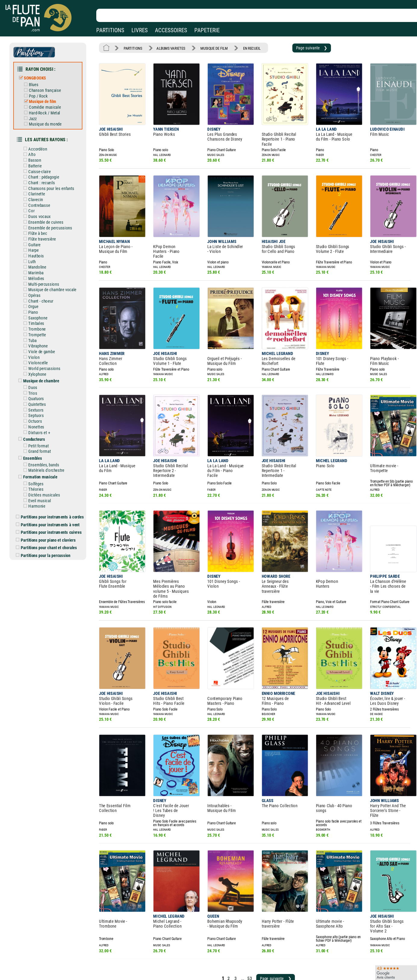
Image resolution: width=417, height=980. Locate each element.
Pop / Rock (40, 92)
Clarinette (39, 183)
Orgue (36, 288)
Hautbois (38, 241)
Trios (35, 368)
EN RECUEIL (242, 47)
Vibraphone (40, 324)
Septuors (38, 389)
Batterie (37, 157)
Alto (34, 146)
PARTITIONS (110, 30)
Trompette (39, 314)
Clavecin (38, 188)
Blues (36, 81)
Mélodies (39, 262)
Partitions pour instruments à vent (53, 490)
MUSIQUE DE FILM (207, 47)
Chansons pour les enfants (52, 178)
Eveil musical (42, 468)
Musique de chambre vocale (54, 272)
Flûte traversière (44, 225)
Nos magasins (48, 952)
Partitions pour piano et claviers (51, 505)
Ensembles (35, 428)
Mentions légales (128, 952)
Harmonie (39, 473)
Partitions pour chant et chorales (51, 512)
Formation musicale (42, 446)
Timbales (39, 303)
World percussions (46, 345)
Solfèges (38, 452)
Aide (184, 951)
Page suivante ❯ (298, 47)
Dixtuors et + (41, 405)
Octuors (37, 394)
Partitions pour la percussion (48, 519)
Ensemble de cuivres (47, 209)
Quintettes (39, 378)
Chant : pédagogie (45, 167)
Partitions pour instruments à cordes (54, 483)
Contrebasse (41, 194)
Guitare (37, 230)
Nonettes (39, 400)
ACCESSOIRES (171, 30)
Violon (36, 335)
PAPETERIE (207, 30)
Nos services (46, 960)
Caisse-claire (42, 162)
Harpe (36, 235)
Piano (36, 293)
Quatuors (38, 373)
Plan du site (190, 968)
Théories (38, 458)
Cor (34, 199)
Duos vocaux (41, 204)
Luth (35, 246)
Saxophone (40, 298)
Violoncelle (40, 340)
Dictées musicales (46, 463)
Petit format (41, 417)
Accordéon (40, 141)
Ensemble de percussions (51, 214)
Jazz (35, 113)
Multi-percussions (45, 267)
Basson (37, 151)
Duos (35, 363)
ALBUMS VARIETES (167, 47)
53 (240, 912)
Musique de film (44, 97)
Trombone (39, 309)
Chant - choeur (43, 282)
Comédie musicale (46, 102)
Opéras (37, 277)
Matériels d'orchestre (48, 440)
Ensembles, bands (45, 435)
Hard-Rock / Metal (46, 107)
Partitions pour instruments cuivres (54, 498)
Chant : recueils (43, 173)
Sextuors (38, 384)
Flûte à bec (40, 220)
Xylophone (39, 350)
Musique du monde (47, 118)
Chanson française (46, 87)
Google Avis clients (64, 968)
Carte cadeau (191, 960)
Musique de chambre (43, 357)
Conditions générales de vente (144, 960)
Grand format (42, 422)
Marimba (38, 256)
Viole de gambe (43, 330)
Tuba (35, 319)
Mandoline (39, 251)
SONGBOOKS (37, 75)
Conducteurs (36, 411)
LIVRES (140, 30)
